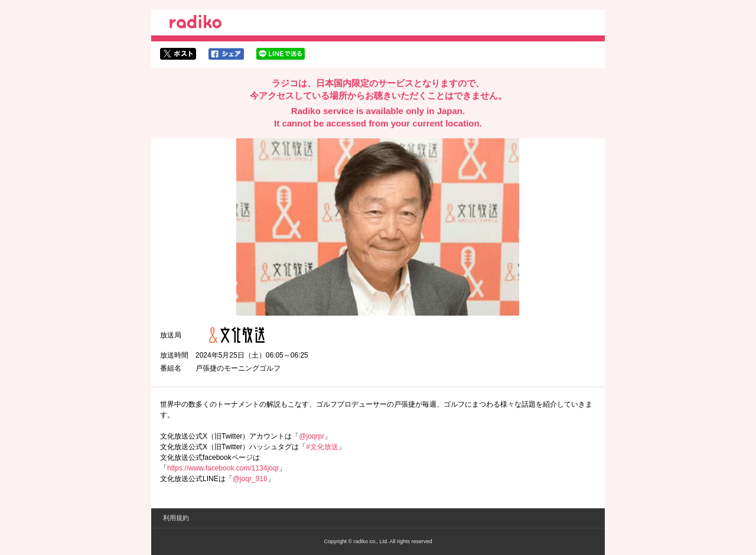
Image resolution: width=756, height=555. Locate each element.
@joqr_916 (250, 479)
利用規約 (176, 518)
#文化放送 (322, 447)
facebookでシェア (226, 54)
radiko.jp (195, 24)
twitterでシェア (178, 54)
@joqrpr (312, 436)
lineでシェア (281, 54)
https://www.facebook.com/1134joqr (223, 468)
